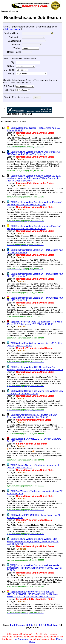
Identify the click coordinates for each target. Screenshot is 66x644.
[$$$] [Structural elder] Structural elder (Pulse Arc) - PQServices (35, 203)
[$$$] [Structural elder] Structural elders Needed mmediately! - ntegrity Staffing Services (34, 568)
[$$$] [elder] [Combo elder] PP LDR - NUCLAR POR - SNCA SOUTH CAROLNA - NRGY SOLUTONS (32, 594)
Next (50, 625)
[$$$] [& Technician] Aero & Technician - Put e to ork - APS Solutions (34, 323)
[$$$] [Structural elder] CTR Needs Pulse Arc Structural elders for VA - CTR (35, 368)
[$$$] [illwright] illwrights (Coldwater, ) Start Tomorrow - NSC (32, 416)
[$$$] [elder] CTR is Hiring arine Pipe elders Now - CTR (35, 392)
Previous (21, 625)
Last (55, 625)
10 (45, 625)
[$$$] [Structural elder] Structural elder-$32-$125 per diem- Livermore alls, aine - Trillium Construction (34, 178)
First (13, 625)
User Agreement (20, 639)
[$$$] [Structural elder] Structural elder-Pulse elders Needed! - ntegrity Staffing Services (33, 541)
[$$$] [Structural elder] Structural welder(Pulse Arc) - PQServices (34, 153)
